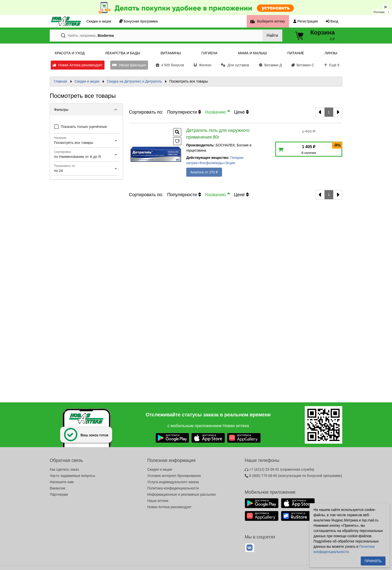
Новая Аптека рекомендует (169, 507)
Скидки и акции (87, 81)
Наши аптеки (158, 501)
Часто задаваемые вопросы (72, 476)
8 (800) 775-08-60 (293, 476)
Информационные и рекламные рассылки (181, 494)
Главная (60, 81)
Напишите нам (62, 482)
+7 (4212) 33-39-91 (279, 469)
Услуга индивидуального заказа (173, 482)
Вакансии (57, 488)
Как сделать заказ (64, 469)
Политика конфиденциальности (173, 488)
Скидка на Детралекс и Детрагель (134, 81)
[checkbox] (80, 127)
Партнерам (59, 494)
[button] (86, 110)
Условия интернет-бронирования (174, 476)
